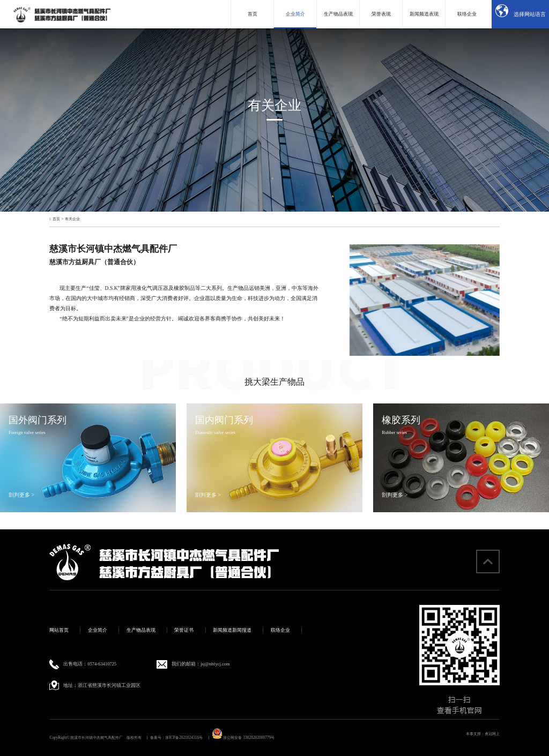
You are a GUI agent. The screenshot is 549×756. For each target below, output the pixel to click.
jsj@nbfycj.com (215, 664)
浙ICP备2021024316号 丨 (188, 738)
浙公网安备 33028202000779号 (243, 738)
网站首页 (59, 630)
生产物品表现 (141, 630)
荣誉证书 (184, 630)
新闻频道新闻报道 (232, 630)
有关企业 (72, 219)
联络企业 (280, 630)
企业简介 (98, 630)
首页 (56, 219)
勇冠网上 (492, 734)
